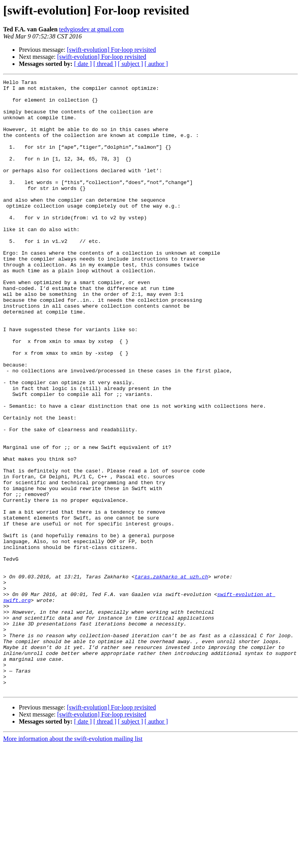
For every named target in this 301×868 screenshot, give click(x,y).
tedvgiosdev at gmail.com (92, 29)
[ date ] (83, 64)
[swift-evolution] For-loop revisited (112, 50)
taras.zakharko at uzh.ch (171, 677)
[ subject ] (131, 64)
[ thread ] (105, 64)
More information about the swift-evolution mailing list (73, 861)
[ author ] (156, 64)
